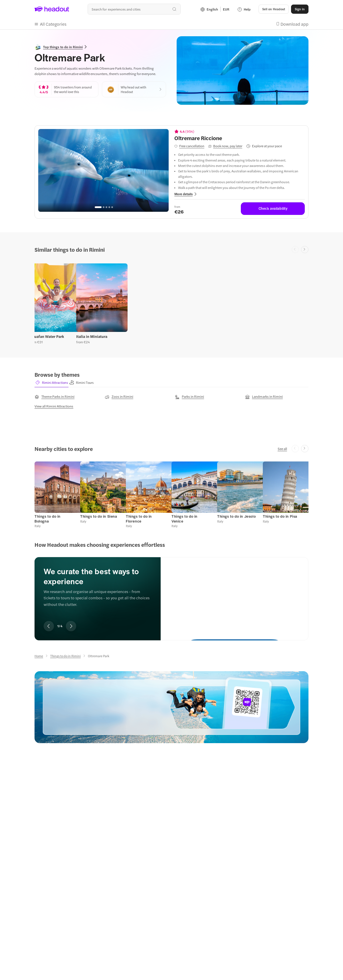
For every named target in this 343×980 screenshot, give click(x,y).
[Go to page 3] (106, 207)
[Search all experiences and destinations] (134, 9)
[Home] (39, 656)
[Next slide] (305, 250)
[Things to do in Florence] (139, 519)
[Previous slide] (49, 626)
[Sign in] (300, 9)
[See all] (282, 449)
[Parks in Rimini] (189, 397)
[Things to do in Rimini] (65, 656)
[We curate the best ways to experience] (235, 594)
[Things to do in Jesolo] (236, 516)
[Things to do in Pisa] (280, 516)
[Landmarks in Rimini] (264, 397)
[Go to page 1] (98, 207)
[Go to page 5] (112, 207)
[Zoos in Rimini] (119, 397)
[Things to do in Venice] (184, 519)
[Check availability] (273, 209)
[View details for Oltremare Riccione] (240, 138)
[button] (274, 9)
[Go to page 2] (104, 207)
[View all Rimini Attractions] (54, 406)
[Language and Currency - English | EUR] (215, 9)
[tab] (52, 383)
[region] (103, 170)
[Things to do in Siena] (99, 516)
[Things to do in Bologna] (48, 519)
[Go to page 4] (109, 207)
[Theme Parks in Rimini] (55, 397)
